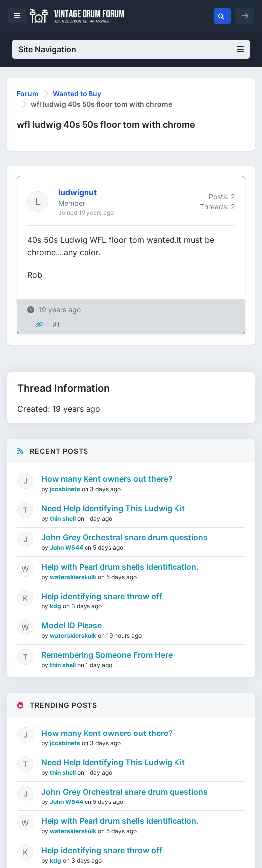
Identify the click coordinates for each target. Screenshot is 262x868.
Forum (28, 94)
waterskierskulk (74, 577)
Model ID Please (72, 625)
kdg (56, 606)
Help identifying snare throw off (102, 596)
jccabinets (66, 489)
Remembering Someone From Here (107, 655)
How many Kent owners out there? (107, 479)
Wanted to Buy (77, 94)
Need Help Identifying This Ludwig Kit (113, 508)
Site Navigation (131, 49)
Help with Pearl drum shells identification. (120, 567)
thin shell (63, 518)
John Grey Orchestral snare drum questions (125, 537)
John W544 (67, 548)
